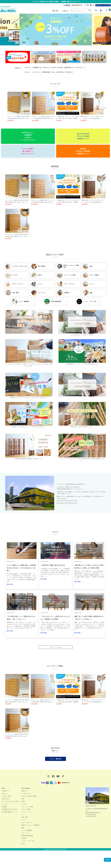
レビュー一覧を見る (55, 759)
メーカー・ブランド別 (28, 841)
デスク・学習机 (26, 809)
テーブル (24, 804)
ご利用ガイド (6, 791)
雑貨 (23, 828)
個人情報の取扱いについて (10, 812)
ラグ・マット (25, 833)
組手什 (23, 801)
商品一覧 (55, 11)
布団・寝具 (25, 817)
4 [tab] (56, 49)
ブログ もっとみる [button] (56, 647)
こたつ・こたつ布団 (27, 807)
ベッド (23, 815)
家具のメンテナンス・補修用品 (30, 825)
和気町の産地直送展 (27, 836)
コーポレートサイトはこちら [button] (67, 502)
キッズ (23, 820)
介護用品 (24, 838)
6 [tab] (63, 49)
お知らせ (65, 11)
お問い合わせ (6, 799)
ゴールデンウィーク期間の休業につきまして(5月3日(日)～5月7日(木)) (49, 72)
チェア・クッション (27, 812)
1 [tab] (45, 49)
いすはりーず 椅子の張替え (29, 796)
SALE (23, 844)
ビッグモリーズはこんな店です (11, 801)
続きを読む (10, 584)
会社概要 (4, 807)
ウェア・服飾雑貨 (27, 830)
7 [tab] (67, 49)
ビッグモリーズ (26, 794)
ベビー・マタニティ (27, 822)
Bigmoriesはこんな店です (103, 5)
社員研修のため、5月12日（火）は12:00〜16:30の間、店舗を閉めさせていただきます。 (55, 68)
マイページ (5, 804)
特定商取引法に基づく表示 (10, 809)
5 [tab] (60, 49)
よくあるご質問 (6, 796)
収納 (23, 799)
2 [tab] (49, 49)
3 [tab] (52, 49)
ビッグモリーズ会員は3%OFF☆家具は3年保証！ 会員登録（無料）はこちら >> (55, 2)
